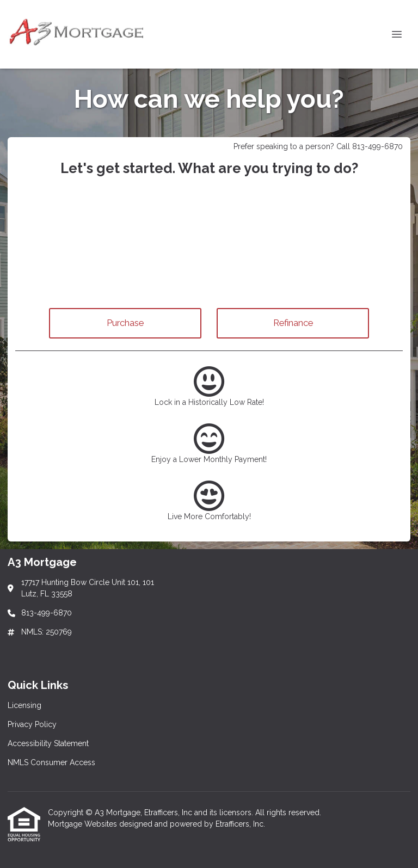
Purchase (125, 323)
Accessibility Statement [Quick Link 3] (48, 743)
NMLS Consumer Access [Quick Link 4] (51, 762)
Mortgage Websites (84, 824)
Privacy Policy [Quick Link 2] (32, 724)
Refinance (293, 323)
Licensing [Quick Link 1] (24, 705)
